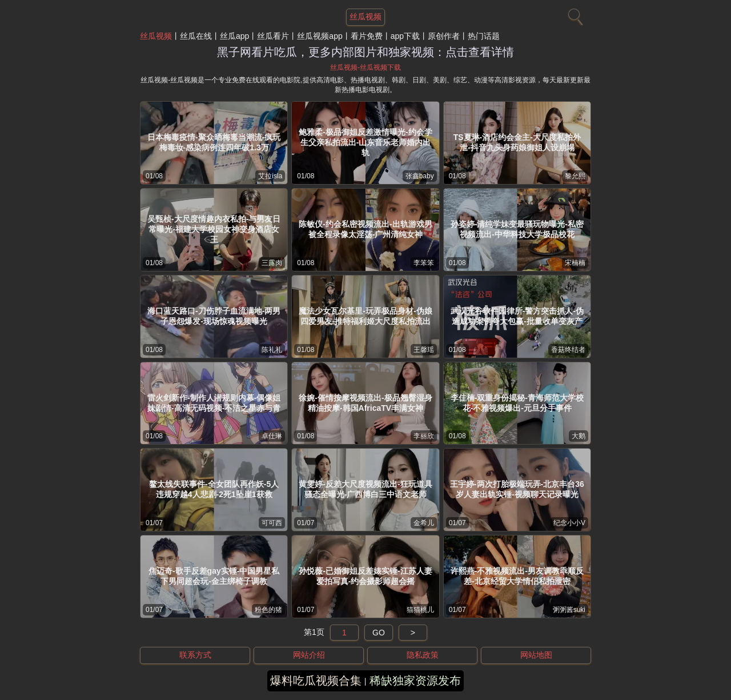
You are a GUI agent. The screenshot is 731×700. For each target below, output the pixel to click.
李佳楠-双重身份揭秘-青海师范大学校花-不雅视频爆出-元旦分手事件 (517, 403)
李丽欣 (424, 436)
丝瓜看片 (273, 36)
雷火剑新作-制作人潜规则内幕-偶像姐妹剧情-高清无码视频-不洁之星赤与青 (214, 403)
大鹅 (579, 436)
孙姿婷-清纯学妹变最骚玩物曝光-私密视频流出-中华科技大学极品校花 (517, 229)
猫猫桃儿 (420, 610)
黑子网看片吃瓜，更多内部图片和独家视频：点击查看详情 (365, 52)
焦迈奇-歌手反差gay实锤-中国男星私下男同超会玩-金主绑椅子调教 (214, 576)
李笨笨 (424, 263)
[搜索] (574, 14)
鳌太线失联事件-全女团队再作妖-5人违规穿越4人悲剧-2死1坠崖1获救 (214, 489)
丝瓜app (234, 36)
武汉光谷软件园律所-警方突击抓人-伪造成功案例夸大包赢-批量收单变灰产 (517, 316)
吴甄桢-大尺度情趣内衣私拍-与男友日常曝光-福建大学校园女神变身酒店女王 (214, 229)
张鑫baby (420, 176)
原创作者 (444, 36)
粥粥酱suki (569, 610)
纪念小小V (569, 523)
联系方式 (195, 655)
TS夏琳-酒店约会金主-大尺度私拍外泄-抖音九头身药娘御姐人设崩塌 (517, 142)
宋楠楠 (575, 263)
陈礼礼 (272, 350)
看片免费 (367, 36)
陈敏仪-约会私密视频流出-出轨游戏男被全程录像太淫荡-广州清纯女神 (365, 229)
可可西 (272, 523)
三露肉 (272, 263)
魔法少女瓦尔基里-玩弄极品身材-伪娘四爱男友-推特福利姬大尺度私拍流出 (365, 316)
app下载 (405, 36)
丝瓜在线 (196, 36)
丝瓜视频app (320, 36)
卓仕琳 (272, 436)
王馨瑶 (424, 350)
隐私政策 (423, 655)
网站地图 (536, 655)
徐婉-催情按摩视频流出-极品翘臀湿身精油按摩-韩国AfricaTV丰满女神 (365, 403)
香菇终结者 (568, 350)
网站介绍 (309, 655)
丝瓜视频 (156, 36)
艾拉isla (270, 176)
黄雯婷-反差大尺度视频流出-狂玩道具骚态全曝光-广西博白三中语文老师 (365, 489)
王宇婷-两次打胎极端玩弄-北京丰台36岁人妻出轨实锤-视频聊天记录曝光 (517, 489)
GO (379, 633)
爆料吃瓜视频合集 (316, 681)
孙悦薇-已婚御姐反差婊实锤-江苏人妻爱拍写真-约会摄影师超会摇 (365, 576)
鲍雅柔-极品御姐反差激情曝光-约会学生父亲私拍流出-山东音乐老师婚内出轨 (365, 142)
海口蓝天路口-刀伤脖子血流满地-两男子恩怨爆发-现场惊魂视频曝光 (214, 316)
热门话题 (484, 36)
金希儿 (424, 523)
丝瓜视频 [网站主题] (365, 17)
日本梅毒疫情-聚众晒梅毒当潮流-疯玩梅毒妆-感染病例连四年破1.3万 (214, 142)
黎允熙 (575, 176)
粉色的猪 (268, 610)
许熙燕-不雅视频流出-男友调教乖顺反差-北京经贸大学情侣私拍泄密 (517, 576)
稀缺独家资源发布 (415, 681)
